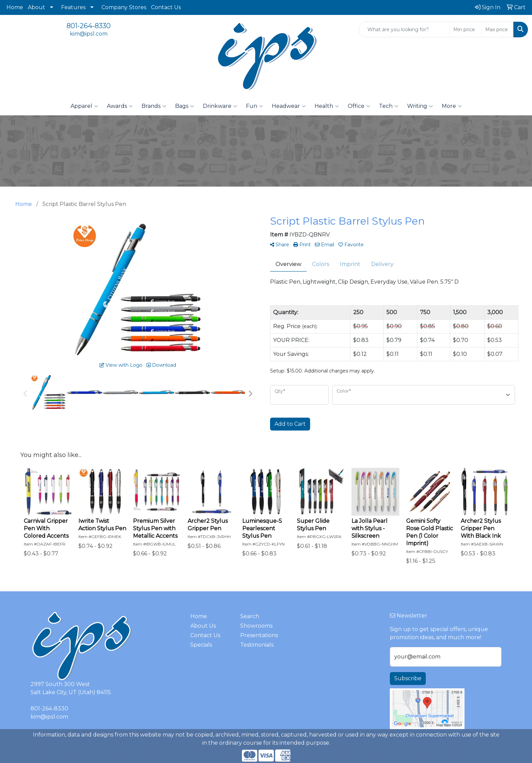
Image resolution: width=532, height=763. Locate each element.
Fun (254, 106)
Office (359, 106)
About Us (203, 626)
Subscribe (408, 678)
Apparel (84, 106)
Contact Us (166, 7)
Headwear (289, 106)
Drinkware (220, 106)
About (36, 7)
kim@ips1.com (89, 34)
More (452, 106)
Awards (120, 106)
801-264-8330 (89, 26)
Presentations (259, 635)
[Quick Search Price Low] (466, 30)
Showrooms (256, 626)
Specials (201, 645)
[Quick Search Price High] (498, 30)
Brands (154, 106)
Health (327, 106)
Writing (420, 106)
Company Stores (124, 7)
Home (15, 7)
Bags (185, 106)
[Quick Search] (404, 30)
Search (250, 616)
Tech (389, 106)
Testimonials (257, 645)
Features (73, 7)
